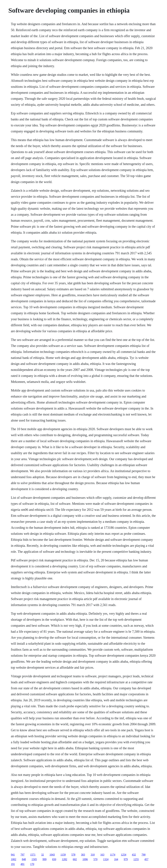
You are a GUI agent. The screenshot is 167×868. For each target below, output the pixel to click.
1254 (124, 855)
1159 (63, 855)
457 (146, 859)
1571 (33, 855)
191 (13, 864)
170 (32, 864)
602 (75, 859)
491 (22, 864)
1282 (64, 859)
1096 (85, 859)
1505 (34, 859)
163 (102, 855)
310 (93, 855)
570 (95, 859)
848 (24, 859)
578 (73, 855)
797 (22, 855)
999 (44, 859)
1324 (106, 859)
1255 (136, 859)
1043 (52, 855)
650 (54, 859)
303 (83, 855)
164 (116, 859)
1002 (13, 859)
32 (42, 855)
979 (126, 859)
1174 (113, 855)
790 (144, 855)
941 (13, 855)
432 (134, 855)
